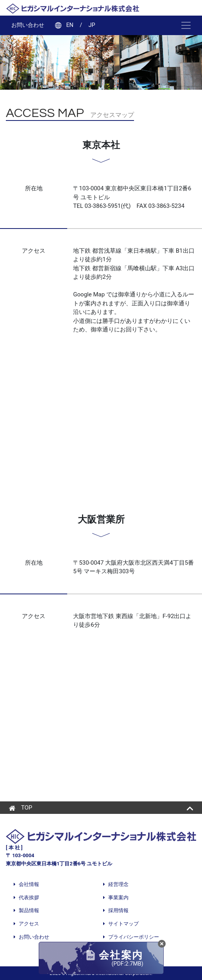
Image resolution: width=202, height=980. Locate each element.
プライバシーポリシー (134, 937)
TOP (21, 808)
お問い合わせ (28, 25)
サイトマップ (123, 924)
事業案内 (118, 898)
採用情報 (118, 910)
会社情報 (28, 884)
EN (70, 25)
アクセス (29, 924)
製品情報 (29, 910)
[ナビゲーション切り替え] (186, 25)
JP (92, 25)
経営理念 (118, 884)
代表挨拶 (29, 898)
